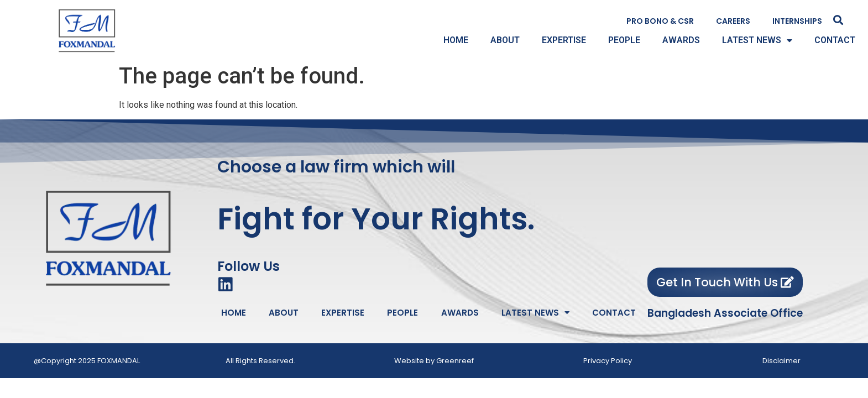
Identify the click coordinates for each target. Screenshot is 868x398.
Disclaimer (781, 361)
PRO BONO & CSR (660, 21)
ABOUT (505, 40)
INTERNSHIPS (797, 21)
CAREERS (733, 21)
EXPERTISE (564, 40)
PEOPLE (624, 40)
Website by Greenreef (434, 361)
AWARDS (681, 40)
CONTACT (835, 40)
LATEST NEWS (757, 40)
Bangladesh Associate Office (725, 313)
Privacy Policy (608, 361)
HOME (456, 40)
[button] (838, 20)
